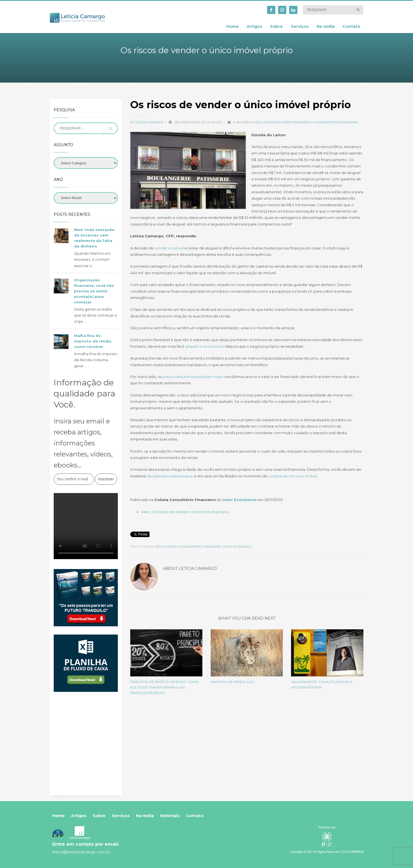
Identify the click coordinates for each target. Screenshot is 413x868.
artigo (160, 547)
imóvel (172, 547)
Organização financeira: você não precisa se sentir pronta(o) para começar (94, 291)
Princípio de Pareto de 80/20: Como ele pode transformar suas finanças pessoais (165, 687)
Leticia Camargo (150, 122)
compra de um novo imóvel (293, 476)
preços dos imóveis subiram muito (193, 377)
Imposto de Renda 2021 (232, 682)
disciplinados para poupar (170, 476)
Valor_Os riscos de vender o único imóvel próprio (185, 512)
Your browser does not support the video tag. (86, 526)
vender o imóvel (169, 248)
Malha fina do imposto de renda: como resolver (93, 341)
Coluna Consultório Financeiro (284, 122)
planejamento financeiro (200, 547)
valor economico (237, 547)
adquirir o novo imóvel (205, 346)
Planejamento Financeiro (335, 122)
